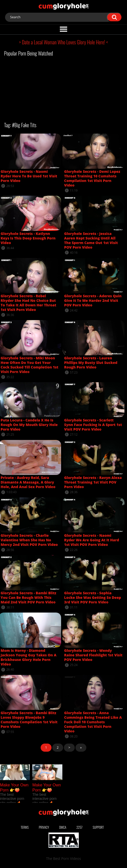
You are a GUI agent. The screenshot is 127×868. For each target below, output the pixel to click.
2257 (80, 827)
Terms (25, 827)
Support (98, 827)
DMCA (63, 827)
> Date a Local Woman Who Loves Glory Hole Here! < (64, 42)
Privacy (44, 827)
